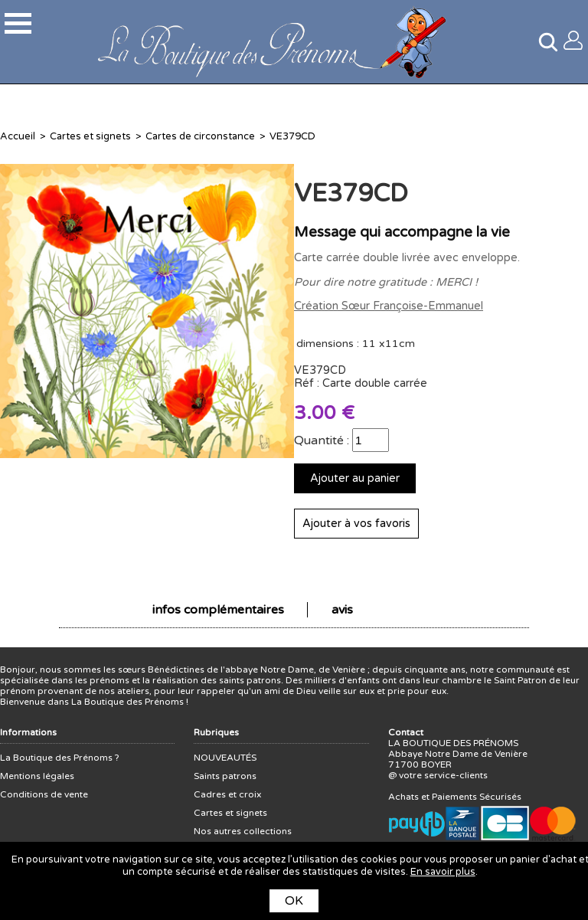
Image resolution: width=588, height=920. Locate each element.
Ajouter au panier (355, 478)
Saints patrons (225, 776)
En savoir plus (443, 872)
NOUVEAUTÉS (225, 758)
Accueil (18, 136)
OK (294, 901)
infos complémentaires (218, 610)
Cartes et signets (90, 136)
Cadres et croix (227, 794)
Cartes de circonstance (200, 136)
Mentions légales (37, 776)
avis (342, 610)
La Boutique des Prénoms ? (60, 758)
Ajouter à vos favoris (356, 524)
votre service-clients (443, 775)
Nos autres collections (243, 831)
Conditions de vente (44, 794)
